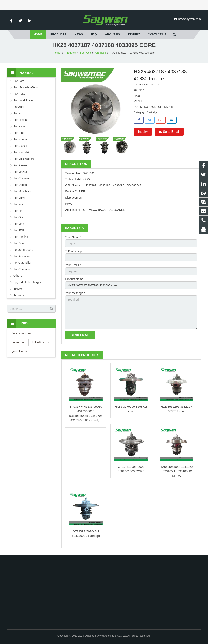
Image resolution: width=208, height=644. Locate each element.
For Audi (19, 107)
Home (57, 53)
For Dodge (20, 185)
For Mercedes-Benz (26, 87)
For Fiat (18, 211)
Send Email (169, 132)
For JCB (19, 230)
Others (18, 276)
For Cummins (22, 269)
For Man (19, 224)
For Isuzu (19, 113)
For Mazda (20, 172)
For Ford (19, 81)
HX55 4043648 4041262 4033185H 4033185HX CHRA (176, 471)
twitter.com (19, 342)
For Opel (19, 217)
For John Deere (23, 250)
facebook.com (21, 333)
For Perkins (21, 237)
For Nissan (20, 126)
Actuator (19, 295)
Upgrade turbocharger (27, 282)
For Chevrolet (22, 178)
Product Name (74, 279)
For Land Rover (23, 100)
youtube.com (21, 351)
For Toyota (20, 120)
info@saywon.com (189, 19)
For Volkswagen (24, 159)
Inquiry (143, 132)
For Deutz (20, 243)
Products (71, 53)
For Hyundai (21, 152)
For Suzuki (20, 146)
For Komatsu (22, 256)
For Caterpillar (22, 263)
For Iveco (86, 53)
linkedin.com (41, 342)
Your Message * (75, 293)
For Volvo (19, 198)
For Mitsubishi (22, 191)
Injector (18, 289)
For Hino (19, 133)
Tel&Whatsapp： (76, 251)
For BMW (19, 94)
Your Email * (73, 265)
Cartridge (101, 53)
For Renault (21, 165)
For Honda (20, 139)
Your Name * (73, 237)
